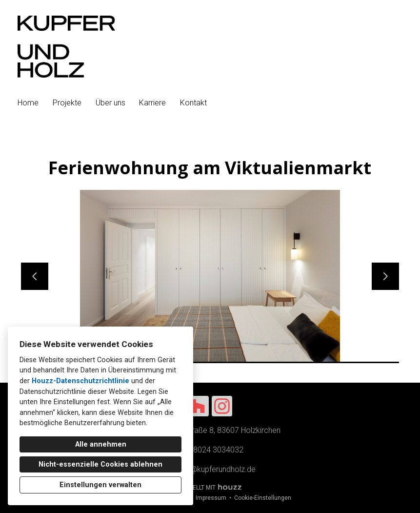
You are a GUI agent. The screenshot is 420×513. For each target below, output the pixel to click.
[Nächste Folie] (385, 276)
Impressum (211, 498)
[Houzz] (199, 406)
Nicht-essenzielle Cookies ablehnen (100, 464)
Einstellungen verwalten (100, 485)
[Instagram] (222, 406)
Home (28, 103)
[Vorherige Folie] (35, 276)
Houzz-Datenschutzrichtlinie (80, 381)
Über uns (110, 103)
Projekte (67, 103)
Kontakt (193, 103)
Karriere (152, 103)
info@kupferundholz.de (216, 469)
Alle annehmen (101, 444)
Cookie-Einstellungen (263, 498)
